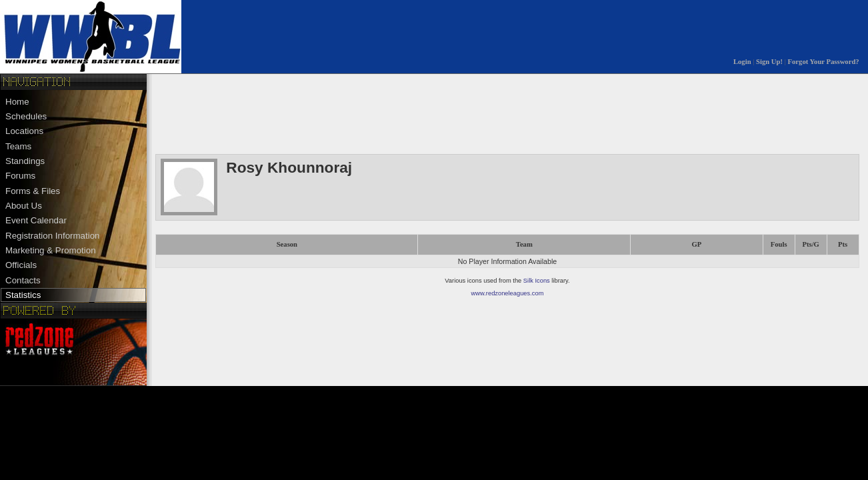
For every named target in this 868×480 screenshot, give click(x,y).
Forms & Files (33, 191)
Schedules (26, 116)
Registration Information (53, 236)
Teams (18, 146)
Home (17, 102)
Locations (24, 131)
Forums (20, 176)
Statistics (23, 295)
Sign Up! (769, 62)
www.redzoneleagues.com (508, 293)
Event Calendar (36, 220)
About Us (24, 206)
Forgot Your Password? (824, 62)
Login (742, 62)
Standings (25, 161)
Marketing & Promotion (51, 250)
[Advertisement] (398, 113)
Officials (21, 265)
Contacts (23, 280)
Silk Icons (537, 281)
